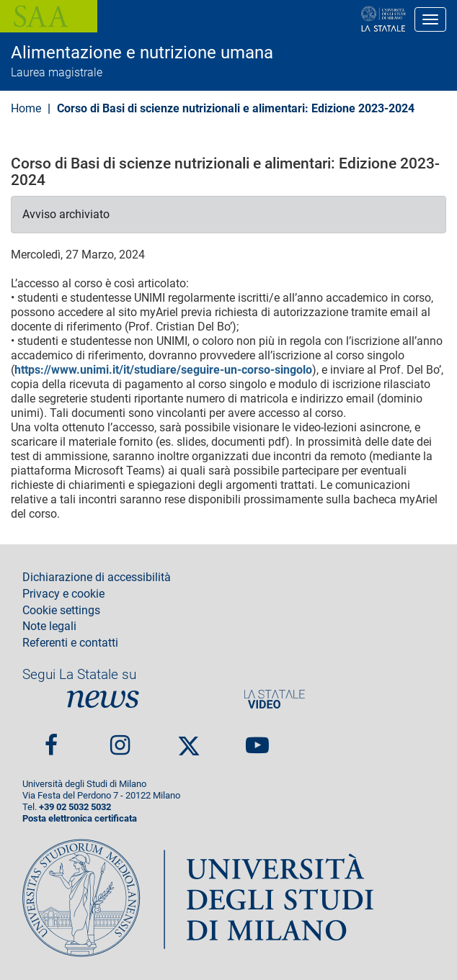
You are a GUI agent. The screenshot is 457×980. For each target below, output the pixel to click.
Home (26, 108)
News (103, 700)
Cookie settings (61, 611)
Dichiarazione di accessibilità (97, 577)
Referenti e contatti (70, 643)
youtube (257, 740)
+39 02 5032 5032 (75, 807)
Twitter (189, 740)
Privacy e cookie (63, 594)
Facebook (51, 740)
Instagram (120, 740)
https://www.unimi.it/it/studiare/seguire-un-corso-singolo (163, 370)
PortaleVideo (275, 700)
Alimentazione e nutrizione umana (142, 53)
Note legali (49, 626)
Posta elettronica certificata (80, 818)
